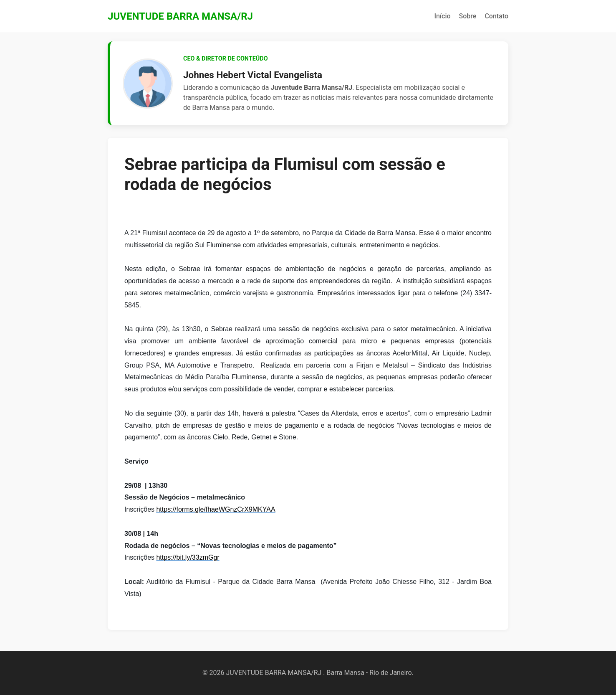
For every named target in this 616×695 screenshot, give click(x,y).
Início (442, 16)
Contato (496, 16)
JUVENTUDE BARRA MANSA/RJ (180, 16)
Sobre (468, 16)
